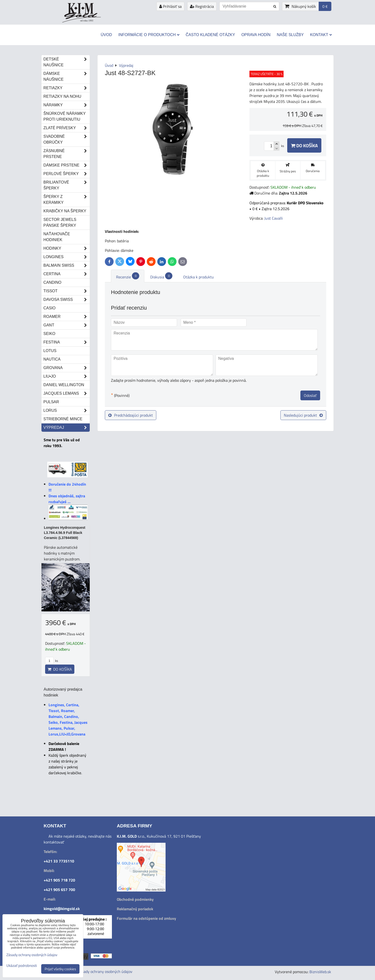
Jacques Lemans (67, 393)
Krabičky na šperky (65, 211)
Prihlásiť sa (170, 6)
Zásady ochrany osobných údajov (105, 971)
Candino (52, 282)
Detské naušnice (67, 62)
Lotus (50, 351)
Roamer (67, 317)
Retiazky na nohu (62, 96)
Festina (67, 342)
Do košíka (304, 145)
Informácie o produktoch (149, 35)
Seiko (49, 334)
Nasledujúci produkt (303, 415)
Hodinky (67, 248)
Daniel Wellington (64, 385)
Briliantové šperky (67, 185)
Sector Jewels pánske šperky (60, 222)
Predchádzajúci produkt (131, 415)
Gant (67, 325)
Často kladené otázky (210, 35)
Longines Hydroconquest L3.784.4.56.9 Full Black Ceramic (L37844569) (65, 533)
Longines (67, 257)
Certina (67, 274)
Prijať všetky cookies (60, 969)
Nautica (52, 359)
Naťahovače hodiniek (57, 237)
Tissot (67, 291)
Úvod (106, 35)
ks (52, 661)
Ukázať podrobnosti (22, 966)
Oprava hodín (256, 35)
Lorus (67, 411)
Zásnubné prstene (67, 154)
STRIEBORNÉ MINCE (63, 419)
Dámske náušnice (67, 77)
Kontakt (321, 35)
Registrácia (202, 6)
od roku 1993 (87, 21)
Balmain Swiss (67, 265)
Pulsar (51, 402)
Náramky (67, 105)
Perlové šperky (67, 174)
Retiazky (67, 88)
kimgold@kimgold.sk (62, 909)
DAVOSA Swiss (67, 300)
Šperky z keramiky (67, 200)
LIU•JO (67, 376)
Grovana (67, 368)
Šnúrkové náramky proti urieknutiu (64, 116)
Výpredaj (67, 428)
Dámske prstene (67, 165)
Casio (49, 308)
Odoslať (310, 395)
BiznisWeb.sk (320, 972)
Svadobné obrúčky (67, 139)
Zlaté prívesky (67, 128)
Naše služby (290, 35)
